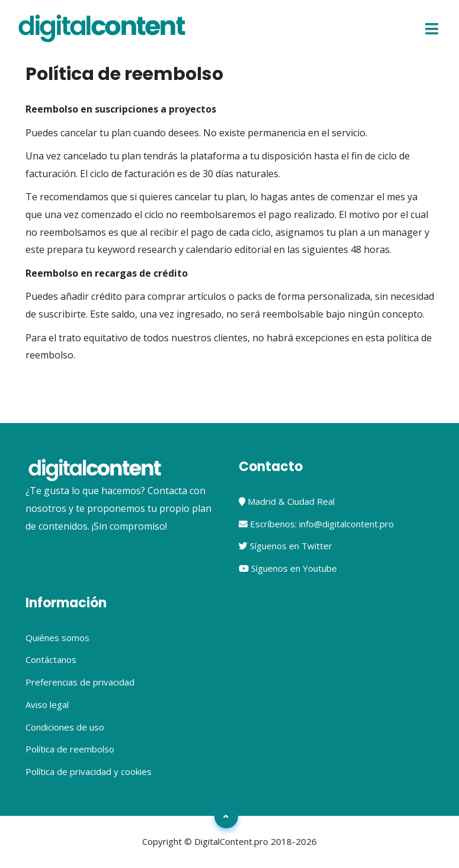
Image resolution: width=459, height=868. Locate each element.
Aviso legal (47, 704)
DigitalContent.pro (231, 841)
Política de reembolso (70, 749)
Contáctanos (51, 659)
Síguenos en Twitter (285, 546)
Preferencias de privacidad (80, 682)
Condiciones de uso (65, 727)
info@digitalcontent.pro (346, 524)
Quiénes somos (57, 638)
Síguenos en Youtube (288, 568)
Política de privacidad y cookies (89, 771)
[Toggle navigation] (432, 28)
